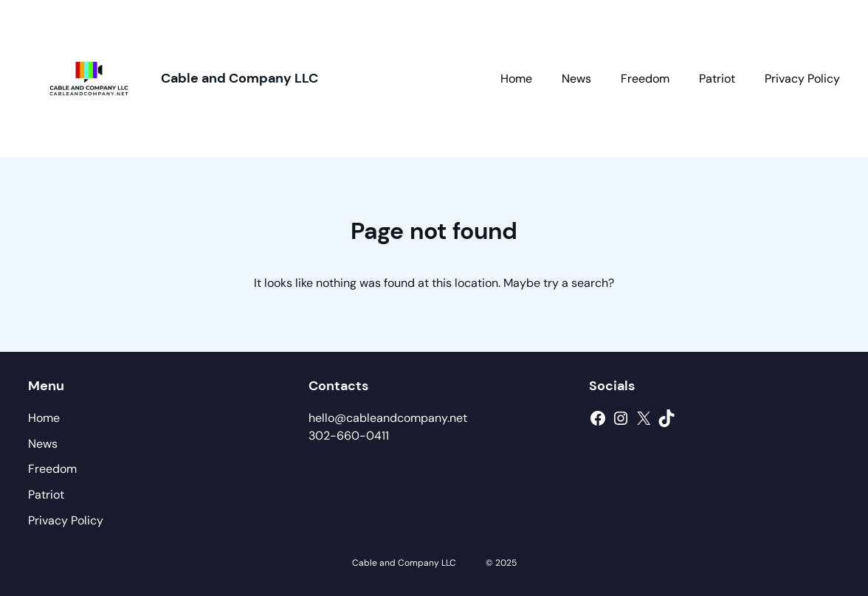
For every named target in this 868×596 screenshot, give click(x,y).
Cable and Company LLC (240, 78)
